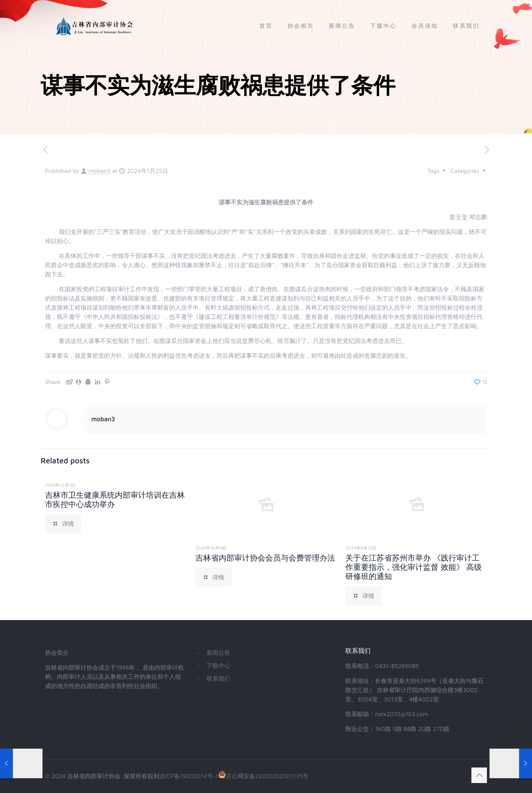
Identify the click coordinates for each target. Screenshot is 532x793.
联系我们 (218, 678)
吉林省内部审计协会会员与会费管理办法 (265, 558)
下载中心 (218, 666)
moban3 (99, 171)
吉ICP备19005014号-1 (189, 776)
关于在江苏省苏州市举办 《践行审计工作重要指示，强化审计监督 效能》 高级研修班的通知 (414, 567)
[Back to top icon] (479, 775)
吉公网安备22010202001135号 (264, 776)
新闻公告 (218, 653)
